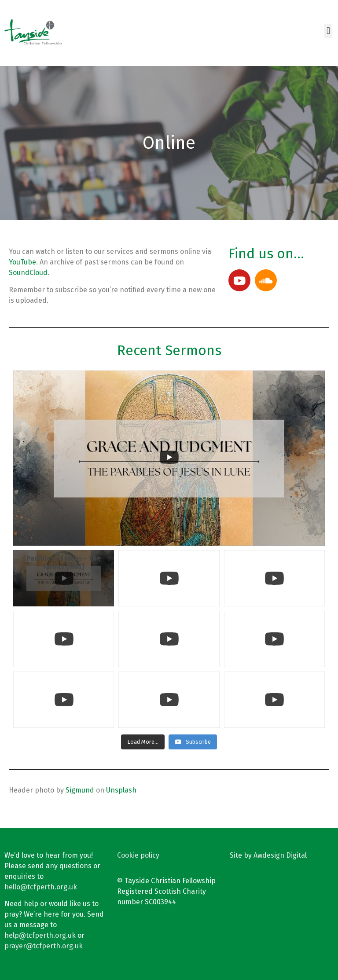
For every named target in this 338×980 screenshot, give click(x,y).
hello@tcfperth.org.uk (41, 887)
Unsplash (121, 790)
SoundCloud (28, 273)
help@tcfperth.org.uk (40, 935)
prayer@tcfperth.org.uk (44, 946)
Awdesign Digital (280, 855)
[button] (328, 31)
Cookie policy (138, 855)
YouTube (22, 262)
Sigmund (80, 790)
